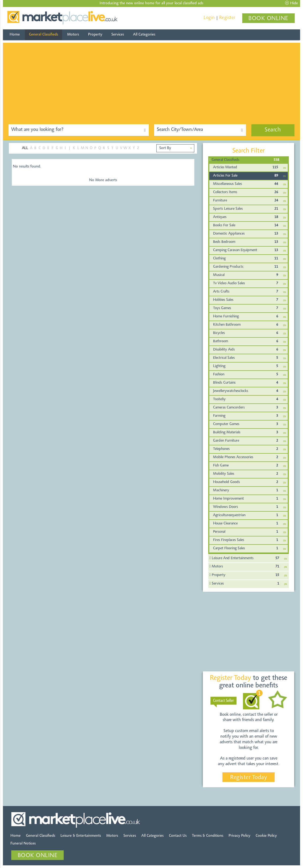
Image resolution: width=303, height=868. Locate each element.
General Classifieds (43, 35)
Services (118, 35)
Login (209, 18)
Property (95, 35)
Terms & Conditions (208, 836)
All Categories (144, 35)
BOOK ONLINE (268, 19)
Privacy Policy (239, 836)
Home (15, 35)
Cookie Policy (266, 836)
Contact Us (178, 836)
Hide (291, 3)
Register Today (249, 778)
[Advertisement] (151, 80)
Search (273, 130)
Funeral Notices (23, 844)
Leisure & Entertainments (81, 836)
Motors (73, 35)
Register (227, 18)
